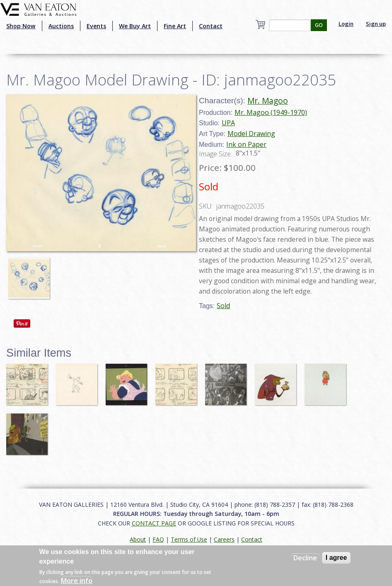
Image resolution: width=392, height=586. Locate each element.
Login (346, 24)
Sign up (376, 24)
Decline (305, 558)
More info (77, 581)
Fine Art (175, 26)
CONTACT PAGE (154, 523)
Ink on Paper (246, 144)
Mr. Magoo (268, 101)
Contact (211, 26)
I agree (336, 558)
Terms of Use (189, 539)
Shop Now (21, 26)
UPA (228, 123)
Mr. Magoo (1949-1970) (271, 112)
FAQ (158, 539)
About (138, 539)
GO (319, 25)
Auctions (61, 26)
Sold (223, 306)
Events (96, 26)
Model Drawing (251, 134)
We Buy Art (135, 26)
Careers (224, 539)
